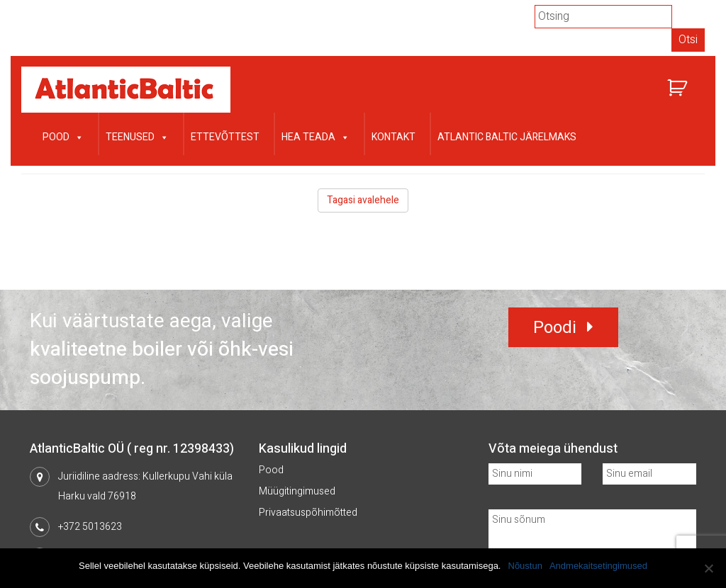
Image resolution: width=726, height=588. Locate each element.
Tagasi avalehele (363, 200)
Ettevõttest (225, 137)
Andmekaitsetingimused (598, 566)
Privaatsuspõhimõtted (308, 513)
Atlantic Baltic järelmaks (507, 137)
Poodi (555, 328)
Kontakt (393, 137)
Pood (63, 136)
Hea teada (315, 136)
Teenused (137, 136)
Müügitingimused (297, 491)
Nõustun (525, 566)
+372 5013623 (90, 527)
